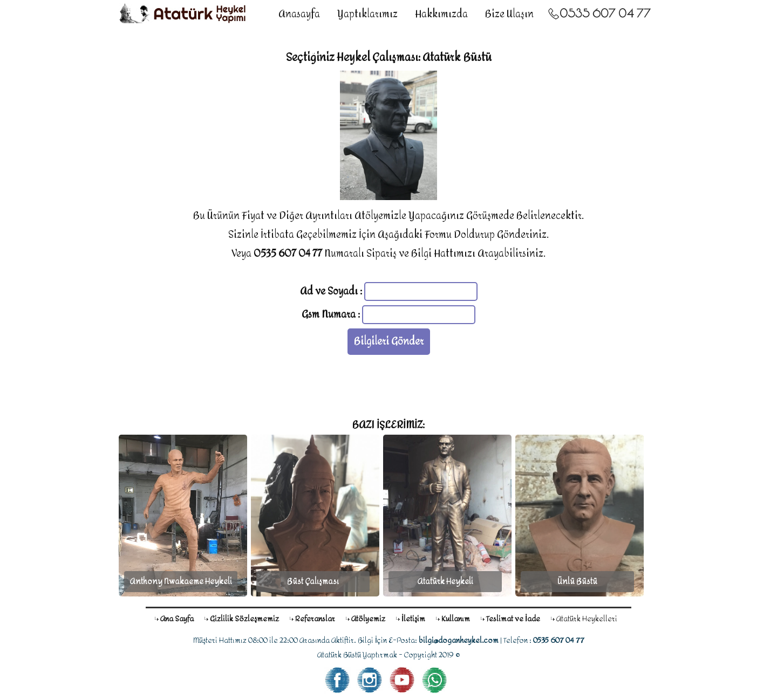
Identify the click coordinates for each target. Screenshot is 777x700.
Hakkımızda (441, 14)
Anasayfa (299, 14)
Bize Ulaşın (509, 14)
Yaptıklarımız (367, 14)
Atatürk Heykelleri (587, 619)
